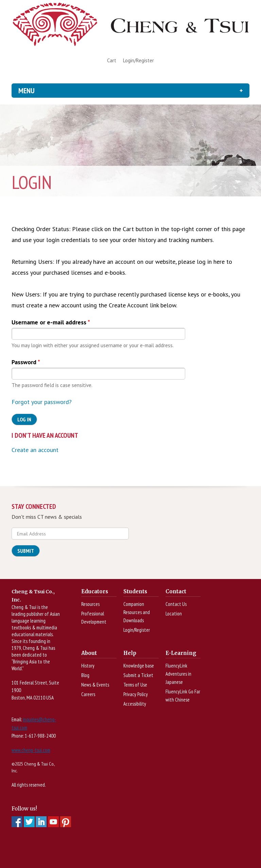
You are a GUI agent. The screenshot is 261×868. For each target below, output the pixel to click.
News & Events (95, 685)
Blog (85, 675)
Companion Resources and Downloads (137, 612)
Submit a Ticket (138, 675)
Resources (90, 604)
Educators (95, 591)
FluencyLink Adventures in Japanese (178, 674)
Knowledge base (139, 666)
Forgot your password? (42, 402)
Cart (112, 60)
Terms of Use (135, 685)
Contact (176, 591)
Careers (88, 694)
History (88, 666)
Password (26, 362)
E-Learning (181, 653)
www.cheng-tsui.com (31, 750)
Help (130, 653)
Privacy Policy (136, 694)
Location (174, 614)
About (89, 653)
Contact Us (176, 604)
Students (135, 591)
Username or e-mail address (51, 322)
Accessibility (135, 704)
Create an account (35, 450)
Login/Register (138, 60)
